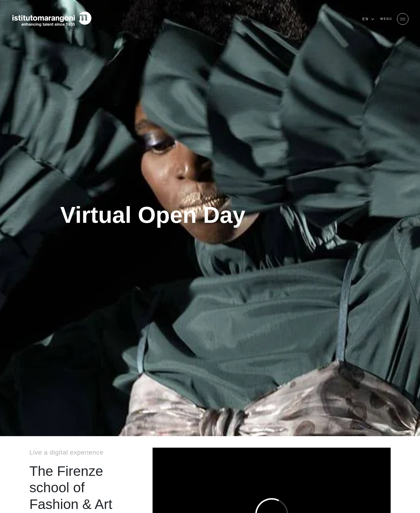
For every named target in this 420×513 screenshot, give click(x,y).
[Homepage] (52, 19)
